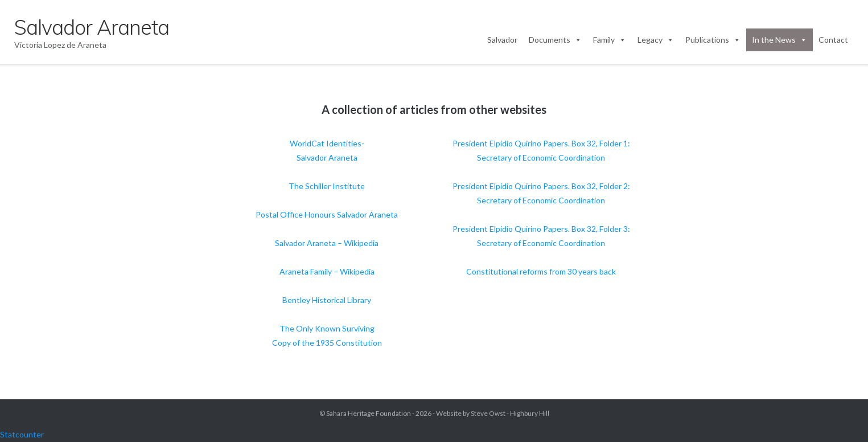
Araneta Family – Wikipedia (327, 271)
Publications (713, 40)
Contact (833, 40)
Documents (555, 40)
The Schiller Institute (327, 186)
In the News (779, 40)
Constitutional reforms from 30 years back (541, 271)
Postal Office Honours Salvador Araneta (327, 214)
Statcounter (22, 434)
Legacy (656, 40)
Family (610, 40)
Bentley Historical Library (327, 300)
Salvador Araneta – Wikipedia (327, 243)
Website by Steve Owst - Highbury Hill (493, 413)
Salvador (502, 40)
